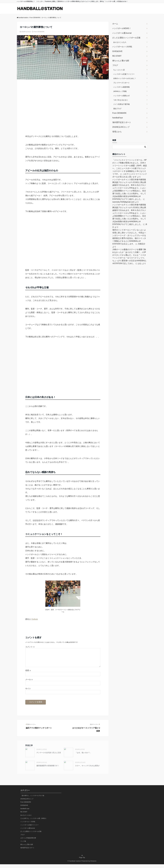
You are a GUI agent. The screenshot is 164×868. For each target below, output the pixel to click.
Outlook (35, 619)
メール (29, 683)
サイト (28, 692)
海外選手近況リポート (122, 122)
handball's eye (25, 812)
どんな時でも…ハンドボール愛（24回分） (34, 822)
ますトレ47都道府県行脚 (28, 842)
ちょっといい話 (119, 70)
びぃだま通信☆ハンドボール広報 (126, 38)
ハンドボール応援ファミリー (124, 74)
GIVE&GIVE (117, 51)
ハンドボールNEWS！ (122, 28)
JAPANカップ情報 (120, 91)
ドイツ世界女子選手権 (121, 104)
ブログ (115, 65)
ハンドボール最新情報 (121, 87)
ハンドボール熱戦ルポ (121, 96)
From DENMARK (39, 32)
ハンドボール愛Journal (122, 33)
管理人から (117, 132)
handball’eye (118, 118)
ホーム (115, 24)
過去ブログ (117, 109)
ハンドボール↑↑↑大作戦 (122, 47)
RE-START (117, 56)
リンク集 (23, 845)
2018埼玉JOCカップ (121, 127)
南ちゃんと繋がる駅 (121, 61)
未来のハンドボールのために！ (125, 78)
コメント (30, 647)
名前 (28, 674)
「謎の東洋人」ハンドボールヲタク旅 (32, 799)
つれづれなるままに (121, 100)
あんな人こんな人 (120, 42)
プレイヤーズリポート (121, 83)
